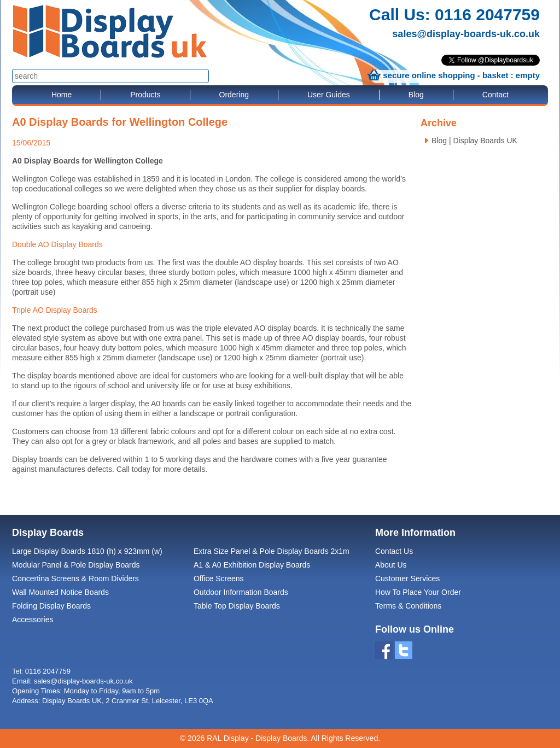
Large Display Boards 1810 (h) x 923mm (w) (87, 551)
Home (62, 95)
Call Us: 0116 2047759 (454, 14)
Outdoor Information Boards (241, 592)
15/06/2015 (31, 143)
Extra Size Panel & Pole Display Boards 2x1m (272, 551)
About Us (391, 565)
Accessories (33, 620)
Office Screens (219, 578)
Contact (495, 95)
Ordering (234, 95)
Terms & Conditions (408, 606)
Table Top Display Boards (237, 606)
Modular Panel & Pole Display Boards (76, 565)
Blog (416, 95)
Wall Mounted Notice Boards (60, 592)
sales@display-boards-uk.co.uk (466, 34)
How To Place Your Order (418, 592)
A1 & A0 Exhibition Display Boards (252, 565)
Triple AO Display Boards (55, 310)
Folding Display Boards (51, 606)
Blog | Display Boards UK (474, 141)
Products (145, 95)
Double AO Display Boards (57, 244)
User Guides (329, 95)
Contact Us (394, 551)
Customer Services (407, 578)
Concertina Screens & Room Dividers (75, 578)
